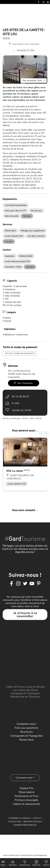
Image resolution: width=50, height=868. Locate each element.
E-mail (15, 403)
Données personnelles (25, 825)
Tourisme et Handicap (19, 818)
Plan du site (15, 822)
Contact (37, 818)
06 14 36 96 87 (21, 397)
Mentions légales (32, 822)
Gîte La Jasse (15, 471)
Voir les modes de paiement (20, 353)
